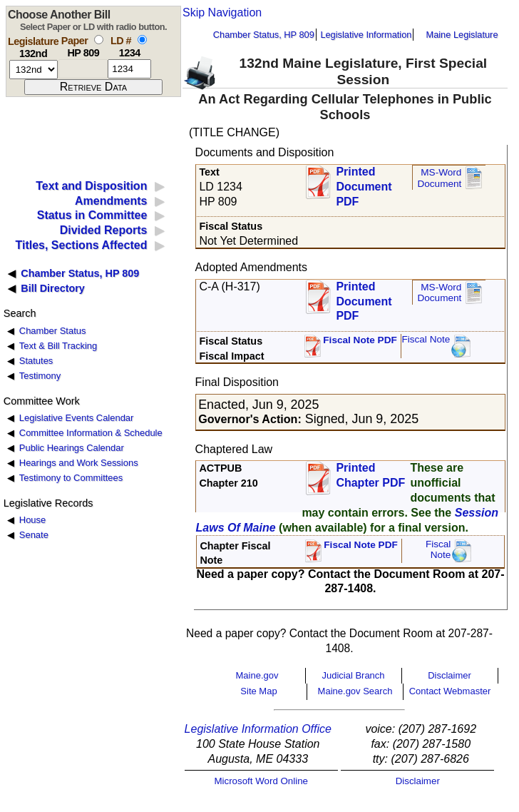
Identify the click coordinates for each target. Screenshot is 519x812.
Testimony (40, 376)
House (32, 520)
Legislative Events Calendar (77, 418)
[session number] (34, 70)
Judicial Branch (353, 675)
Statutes (36, 361)
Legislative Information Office (258, 729)
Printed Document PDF (364, 182)
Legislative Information (366, 35)
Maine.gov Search (355, 691)
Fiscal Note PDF (360, 340)
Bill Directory (53, 288)
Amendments (111, 201)
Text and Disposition (91, 186)
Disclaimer (449, 675)
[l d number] (129, 69)
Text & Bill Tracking (58, 346)
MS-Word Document (439, 178)
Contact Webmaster (450, 691)
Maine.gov (257, 675)
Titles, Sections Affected (81, 245)
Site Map (258, 691)
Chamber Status (53, 331)
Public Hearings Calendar (72, 448)
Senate (34, 535)
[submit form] (93, 87)
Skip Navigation (222, 12)
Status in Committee (92, 215)
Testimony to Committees (71, 478)
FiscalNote (438, 550)
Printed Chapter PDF (370, 475)
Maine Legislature (462, 35)
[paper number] (83, 69)
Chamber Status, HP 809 (264, 35)
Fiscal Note (426, 339)
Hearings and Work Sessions (79, 463)
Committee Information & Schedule (91, 433)
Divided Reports (104, 230)
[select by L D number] (142, 40)
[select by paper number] (99, 40)
